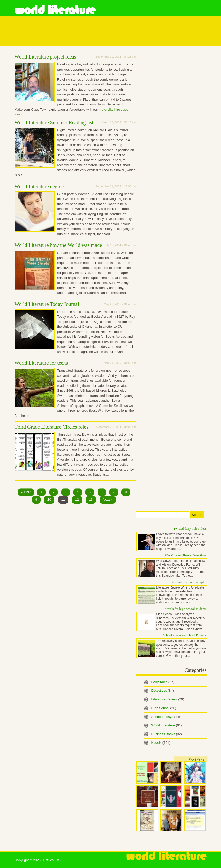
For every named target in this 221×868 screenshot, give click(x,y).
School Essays (166, 717)
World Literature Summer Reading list (54, 122)
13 (91, 500)
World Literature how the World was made (58, 245)
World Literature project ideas (45, 57)
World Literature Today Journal (47, 304)
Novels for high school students (185, 609)
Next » (108, 500)
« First (26, 492)
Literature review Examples (188, 582)
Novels (161, 743)
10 (49, 500)
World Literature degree (39, 186)
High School (164, 708)
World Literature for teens (41, 363)
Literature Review (168, 699)
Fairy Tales (163, 682)
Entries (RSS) (53, 860)
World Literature (55, 10)
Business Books (167, 734)
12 (77, 500)
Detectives (163, 691)
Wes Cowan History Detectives (186, 555)
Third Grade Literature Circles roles (52, 427)
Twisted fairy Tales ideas (190, 529)
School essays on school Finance (185, 635)
